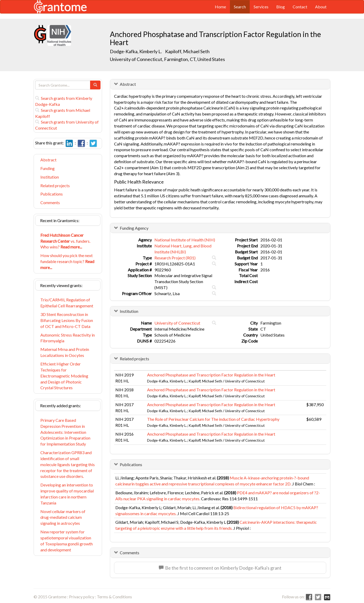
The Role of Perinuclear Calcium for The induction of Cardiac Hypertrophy (213, 419)
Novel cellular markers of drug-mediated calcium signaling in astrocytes (63, 517)
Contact (300, 7)
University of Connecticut (177, 323)
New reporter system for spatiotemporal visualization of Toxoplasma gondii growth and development (67, 541)
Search (240, 7)
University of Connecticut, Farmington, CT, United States (167, 59)
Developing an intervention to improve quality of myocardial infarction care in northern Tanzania (67, 494)
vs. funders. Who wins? (65, 241)
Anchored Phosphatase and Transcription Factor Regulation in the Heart (211, 375)
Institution (50, 177)
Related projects (55, 185)
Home (220, 7)
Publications (52, 194)
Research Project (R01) (175, 258)
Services (261, 7)
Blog (281, 7)
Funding (48, 168)
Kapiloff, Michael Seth (187, 51)
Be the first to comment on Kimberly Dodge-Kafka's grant (220, 568)
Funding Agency (134, 228)
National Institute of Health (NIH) (185, 240)
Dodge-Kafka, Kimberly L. (136, 51)
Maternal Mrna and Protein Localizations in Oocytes (65, 352)
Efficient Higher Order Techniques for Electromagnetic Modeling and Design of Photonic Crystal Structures (64, 376)
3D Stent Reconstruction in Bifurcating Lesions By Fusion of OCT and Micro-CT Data (67, 320)
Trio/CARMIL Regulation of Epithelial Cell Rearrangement (67, 303)
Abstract (48, 160)
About (321, 7)
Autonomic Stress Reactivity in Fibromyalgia (68, 338)
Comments (50, 202)
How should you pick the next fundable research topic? (67, 261)
